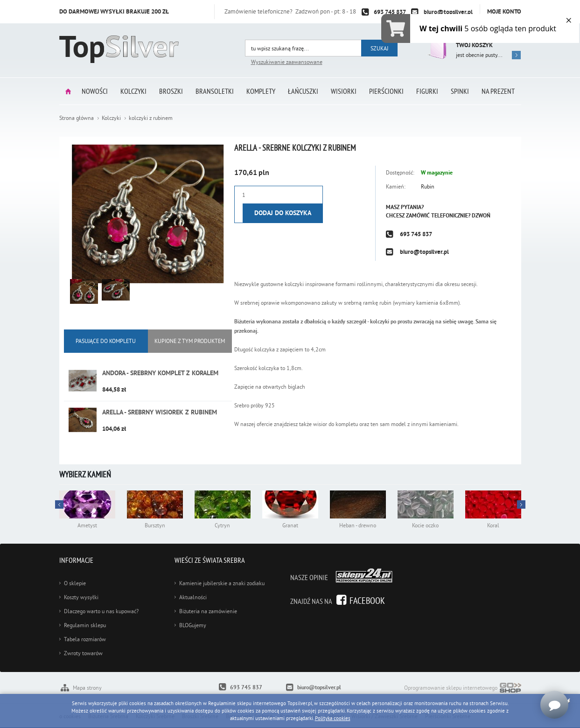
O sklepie (75, 583)
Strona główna (68, 91)
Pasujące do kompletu (106, 341)
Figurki (427, 91)
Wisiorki (344, 91)
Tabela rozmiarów (85, 639)
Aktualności (193, 597)
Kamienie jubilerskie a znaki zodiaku (222, 583)
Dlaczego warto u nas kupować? (101, 611)
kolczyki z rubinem (151, 118)
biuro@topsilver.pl (448, 12)
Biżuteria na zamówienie (208, 611)
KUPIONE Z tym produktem (190, 341)
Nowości (95, 91)
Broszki (171, 91)
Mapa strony (87, 688)
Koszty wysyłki (81, 597)
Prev (521, 504)
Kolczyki (133, 91)
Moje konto (504, 11)
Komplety (261, 91)
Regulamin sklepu (85, 625)
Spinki (460, 91)
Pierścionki (386, 91)
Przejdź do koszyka (436, 46)
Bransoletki (215, 91)
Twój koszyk (474, 45)
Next (59, 504)
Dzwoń (481, 216)
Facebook (367, 600)
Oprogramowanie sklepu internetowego (463, 689)
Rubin (428, 186)
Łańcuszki (303, 91)
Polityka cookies (333, 718)
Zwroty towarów (83, 653)
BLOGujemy (193, 625)
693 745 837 (390, 12)
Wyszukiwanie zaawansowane (287, 62)
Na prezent (498, 91)
